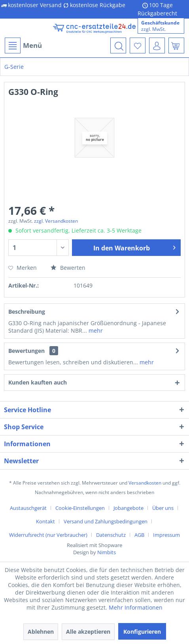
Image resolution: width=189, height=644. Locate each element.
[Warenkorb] (176, 45)
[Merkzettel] (138, 45)
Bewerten (68, 268)
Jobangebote (129, 508)
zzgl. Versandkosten (56, 221)
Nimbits (107, 552)
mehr (95, 331)
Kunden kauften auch (38, 382)
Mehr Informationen (136, 607)
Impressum (166, 535)
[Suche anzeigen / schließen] (118, 45)
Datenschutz (111, 535)
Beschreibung (27, 312)
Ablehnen (41, 632)
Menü (23, 45)
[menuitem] (23, 45)
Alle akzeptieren (88, 632)
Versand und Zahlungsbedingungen (106, 521)
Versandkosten (145, 483)
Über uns (163, 508)
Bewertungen (26, 351)
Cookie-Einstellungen (80, 508)
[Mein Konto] (157, 45)
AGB (139, 535)
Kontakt (45, 521)
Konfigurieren (142, 632)
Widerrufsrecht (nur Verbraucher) (48, 535)
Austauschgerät (28, 508)
